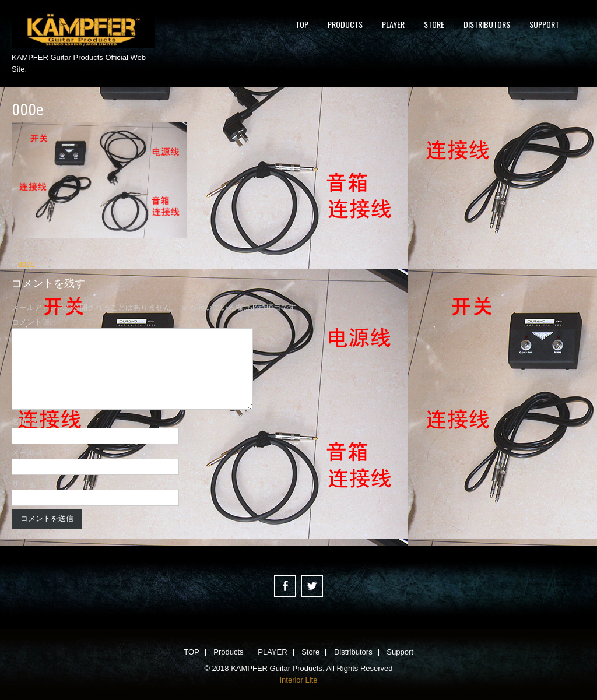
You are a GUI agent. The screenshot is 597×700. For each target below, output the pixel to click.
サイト (23, 483)
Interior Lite (298, 680)
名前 (24, 422)
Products (345, 24)
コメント (32, 322)
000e (27, 264)
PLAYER (393, 24)
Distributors (487, 24)
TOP (302, 24)
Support (544, 24)
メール (28, 453)
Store (434, 24)
